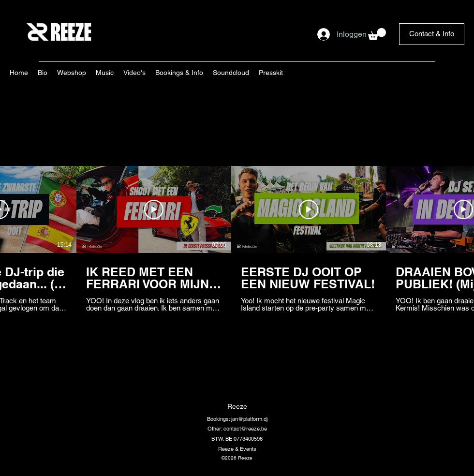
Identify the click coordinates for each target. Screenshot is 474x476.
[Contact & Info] (432, 34)
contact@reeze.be (245, 429)
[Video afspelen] (154, 209)
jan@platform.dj (249, 419)
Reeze (237, 406)
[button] (377, 34)
